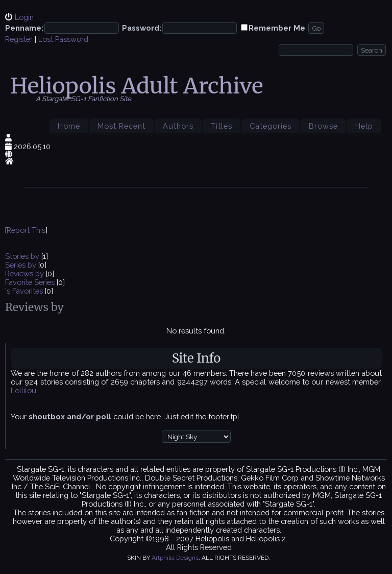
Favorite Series (30, 282)
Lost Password (63, 39)
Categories (271, 126)
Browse (323, 126)
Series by (22, 265)
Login (24, 17)
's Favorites (24, 291)
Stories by (23, 256)
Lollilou (23, 390)
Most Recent (121, 126)
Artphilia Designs (175, 558)
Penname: (24, 28)
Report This (26, 230)
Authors (178, 126)
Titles (222, 126)
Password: (142, 28)
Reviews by (26, 273)
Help (364, 126)
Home (69, 126)
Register (19, 39)
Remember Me (277, 28)
